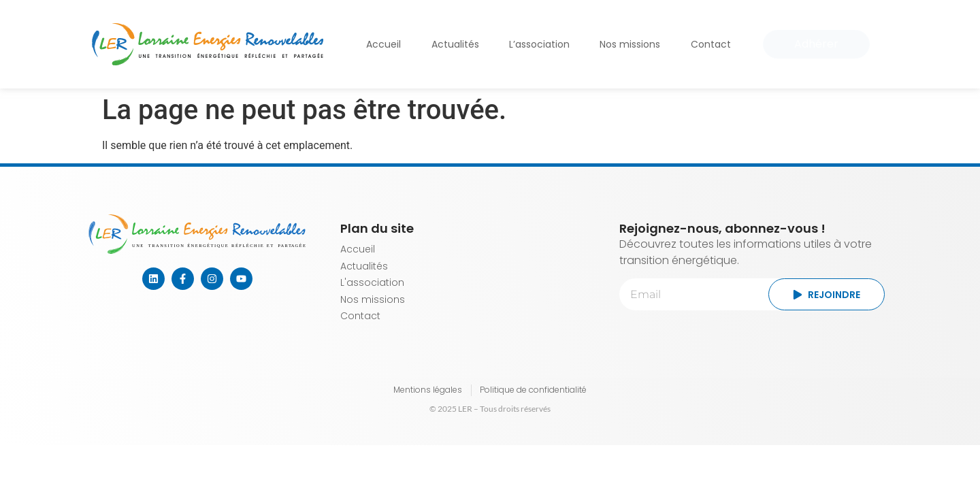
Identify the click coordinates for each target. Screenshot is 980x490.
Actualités (455, 44)
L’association (539, 44)
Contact (711, 44)
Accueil (383, 44)
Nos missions (630, 44)
